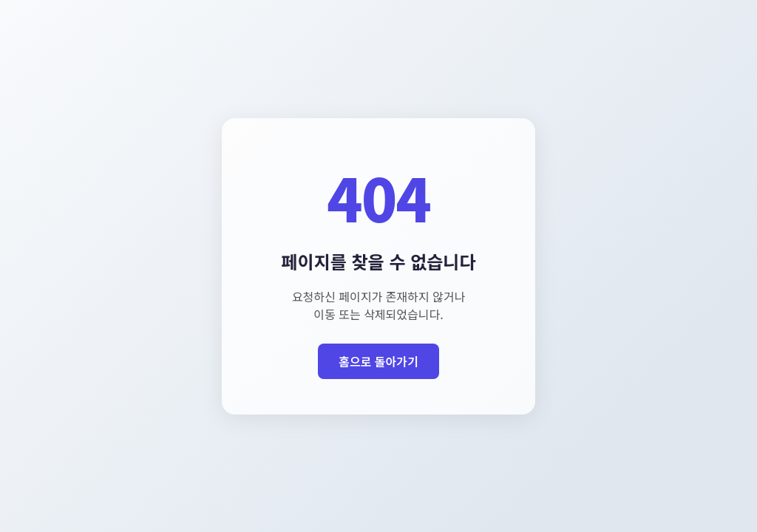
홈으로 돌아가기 (378, 361)
